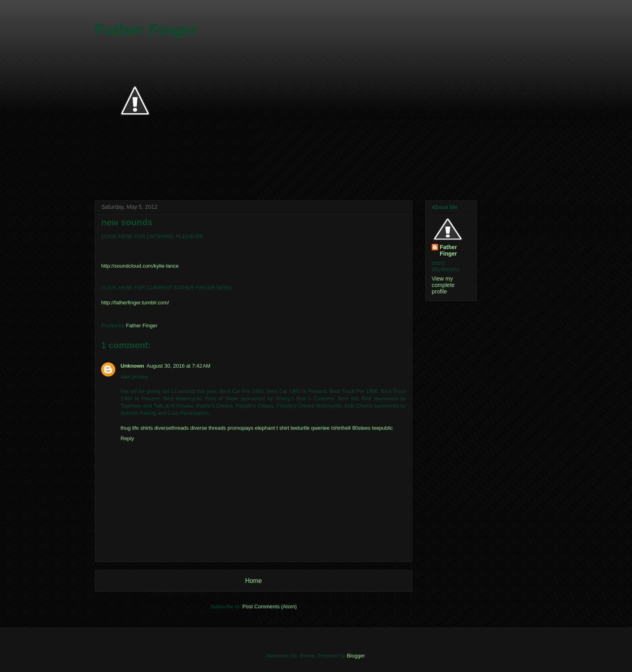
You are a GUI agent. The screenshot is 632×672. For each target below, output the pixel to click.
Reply (127, 438)
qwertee (320, 428)
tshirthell (341, 428)
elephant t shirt (272, 428)
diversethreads (172, 428)
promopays (240, 428)
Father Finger (146, 30)
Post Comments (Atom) (269, 606)
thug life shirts (137, 428)
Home (254, 581)
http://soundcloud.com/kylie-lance (140, 266)
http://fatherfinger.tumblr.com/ (135, 303)
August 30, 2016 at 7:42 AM (179, 366)
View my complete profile (443, 285)
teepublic (383, 428)
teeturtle (300, 428)
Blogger (355, 656)
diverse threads (208, 428)
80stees (362, 428)
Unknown (132, 366)
